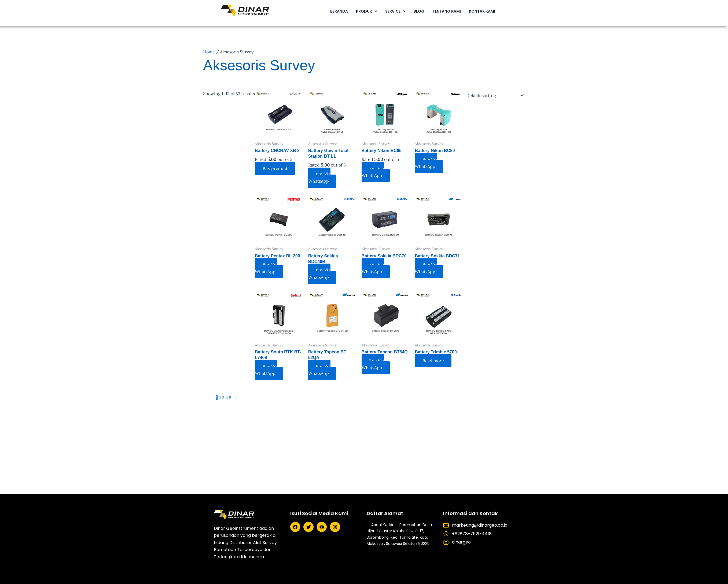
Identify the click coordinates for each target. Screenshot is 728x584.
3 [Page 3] (223, 398)
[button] (367, 11)
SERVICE (395, 11)
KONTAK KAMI (482, 11)
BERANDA (339, 11)
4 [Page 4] (227, 398)
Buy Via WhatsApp (320, 178)
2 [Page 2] (220, 398)
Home (209, 52)
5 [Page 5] (230, 398)
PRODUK (367, 11)
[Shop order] (494, 95)
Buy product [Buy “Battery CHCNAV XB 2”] (275, 168)
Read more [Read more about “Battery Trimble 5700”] (433, 361)
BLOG (419, 11)
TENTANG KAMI (447, 11)
